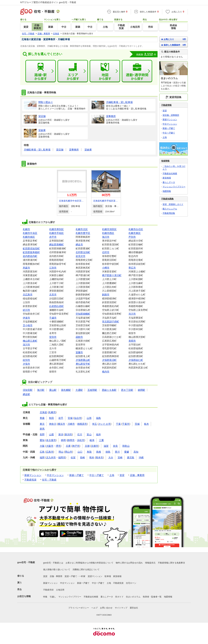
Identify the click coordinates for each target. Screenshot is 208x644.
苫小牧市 (28, 325)
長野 (42, 434)
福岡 (42, 458)
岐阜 (92, 440)
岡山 (61, 452)
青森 (42, 418)
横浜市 (62, 424)
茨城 (137, 424)
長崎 (82, 458)
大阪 (42, 446)
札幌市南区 (29, 237)
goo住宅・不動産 (26, 562)
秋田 (51, 418)
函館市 (79, 337)
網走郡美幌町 (56, 245)
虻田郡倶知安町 (31, 248)
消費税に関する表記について (86, 570)
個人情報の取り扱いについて (57, 570)
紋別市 (26, 360)
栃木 (146, 424)
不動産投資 (30, 480)
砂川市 (26, 310)
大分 (111, 458)
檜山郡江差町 (30, 341)
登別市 (53, 337)
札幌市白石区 (136, 229)
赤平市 (53, 237)
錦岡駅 (141, 390)
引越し (53, 597)
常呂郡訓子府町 (111, 322)
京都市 (95, 446)
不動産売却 (48, 590)
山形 (89, 418)
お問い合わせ (106, 608)
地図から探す (105, 71)
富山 (89, 434)
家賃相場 (167, 178)
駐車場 (108, 576)
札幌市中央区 (30, 233)
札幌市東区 (135, 233)
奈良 (115, 446)
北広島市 (28, 295)
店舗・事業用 (137, 475)
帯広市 (132, 268)
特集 (45, 597)
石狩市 (106, 252)
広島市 (50, 452)
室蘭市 (79, 352)
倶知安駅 (28, 390)
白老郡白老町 (56, 306)
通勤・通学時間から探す (137, 71)
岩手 (61, 418)
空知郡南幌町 (83, 314)
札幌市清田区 (109, 229)
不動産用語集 (169, 213)
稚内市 (106, 372)
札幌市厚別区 (56, 229)
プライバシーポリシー (79, 608)
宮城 (70, 418)
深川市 (26, 345)
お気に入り (174, 39)
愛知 (42, 440)
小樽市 (106, 268)
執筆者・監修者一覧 (152, 597)
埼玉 (94, 424)
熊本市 (99, 458)
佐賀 (73, 458)
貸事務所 (74, 150)
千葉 (118, 424)
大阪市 (50, 446)
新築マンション (33, 475)
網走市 (79, 245)
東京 (42, 424)
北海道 (43, 412)
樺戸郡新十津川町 (112, 275)
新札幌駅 (66, 390)
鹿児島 (131, 458)
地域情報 (165, 161)
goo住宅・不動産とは (53, 563)
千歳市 (53, 318)
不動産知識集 (167, 199)
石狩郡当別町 (83, 252)
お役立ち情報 (24, 596)
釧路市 (106, 295)
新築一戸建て (77, 475)
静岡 (63, 440)
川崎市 (71, 424)
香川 (117, 452)
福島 (98, 418)
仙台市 (78, 418)
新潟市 (68, 434)
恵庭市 (26, 268)
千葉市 (126, 424)
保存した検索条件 (174, 45)
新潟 (61, 434)
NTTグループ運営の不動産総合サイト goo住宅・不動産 (48, 2)
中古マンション (55, 475)
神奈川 (53, 424)
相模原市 (82, 424)
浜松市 (81, 440)
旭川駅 (41, 390)
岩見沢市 (81, 256)
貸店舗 (60, 150)
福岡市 (62, 458)
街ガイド (119, 597)
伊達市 (26, 318)
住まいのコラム (133, 597)
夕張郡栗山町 (83, 360)
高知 (136, 452)
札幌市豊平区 (83, 233)
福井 (98, 434)
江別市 (53, 268)
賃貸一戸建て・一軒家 (75, 576)
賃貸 (122, 475)
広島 (42, 452)
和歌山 (126, 446)
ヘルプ (94, 608)
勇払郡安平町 (83, 364)
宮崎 (120, 458)
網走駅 (26, 394)
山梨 (51, 434)
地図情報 (167, 191)
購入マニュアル (170, 209)
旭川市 (106, 237)
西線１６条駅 (109, 390)
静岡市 (71, 440)
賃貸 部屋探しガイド (173, 204)
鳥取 (89, 452)
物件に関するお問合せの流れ (129, 563)
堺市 (58, 446)
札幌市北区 (82, 229)
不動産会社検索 (170, 174)
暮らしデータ (169, 182)
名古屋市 (51, 440)
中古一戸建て (97, 475)
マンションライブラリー (174, 187)
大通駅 (79, 390)
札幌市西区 (108, 233)
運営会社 (134, 608)
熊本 (92, 458)
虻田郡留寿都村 (31, 252)
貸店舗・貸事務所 (171, 115)
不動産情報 (166, 105)
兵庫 (68, 446)
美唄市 (132, 341)
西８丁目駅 (127, 390)
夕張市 (26, 364)
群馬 (42, 429)
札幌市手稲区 (56, 233)
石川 (80, 434)
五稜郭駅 (92, 390)
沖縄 (141, 458)
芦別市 (132, 237)
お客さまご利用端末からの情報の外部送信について (89, 563)
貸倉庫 (88, 150)
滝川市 (132, 314)
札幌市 (26, 229)
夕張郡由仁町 (136, 360)
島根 (99, 452)
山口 (80, 452)
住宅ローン (131, 583)
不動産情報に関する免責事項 (171, 563)
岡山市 (69, 452)
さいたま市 (105, 424)
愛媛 (127, 452)
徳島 (108, 452)
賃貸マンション (95, 576)
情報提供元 (150, 563)
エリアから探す (73, 71)
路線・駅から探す (41, 71)
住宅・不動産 (49, 480)
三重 (101, 440)
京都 (87, 446)
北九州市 (51, 458)
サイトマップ (121, 608)
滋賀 (106, 446)
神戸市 (76, 446)
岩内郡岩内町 (30, 256)
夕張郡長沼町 (109, 360)
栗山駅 (53, 390)
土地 (112, 475)
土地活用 (60, 590)
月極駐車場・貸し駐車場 (37, 150)
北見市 (53, 295)
